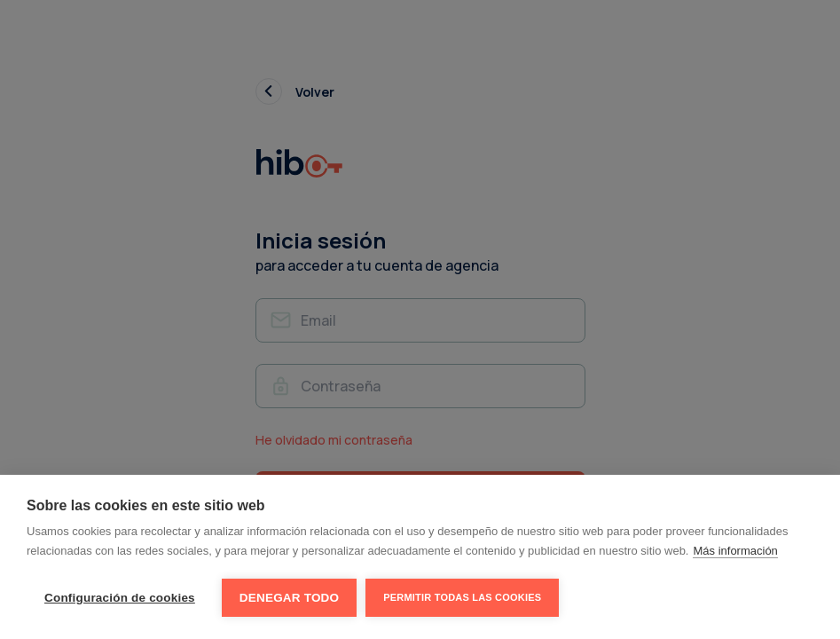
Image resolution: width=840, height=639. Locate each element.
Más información (735, 551)
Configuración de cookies (120, 598)
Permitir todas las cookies (462, 597)
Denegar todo (289, 598)
